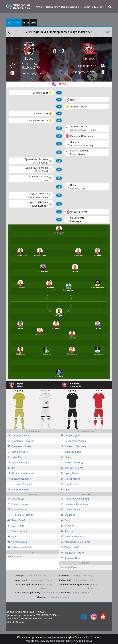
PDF (107, 32)
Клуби (39, 7)
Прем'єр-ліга (52, 7)
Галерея (86, 7)
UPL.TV (95, 7)
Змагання (75, 7)
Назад (9, 32)
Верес (29, 59)
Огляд (34, 23)
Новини (65, 7)
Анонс (26, 23)
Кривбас (89, 59)
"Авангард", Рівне (33, 73)
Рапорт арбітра (14, 22)
